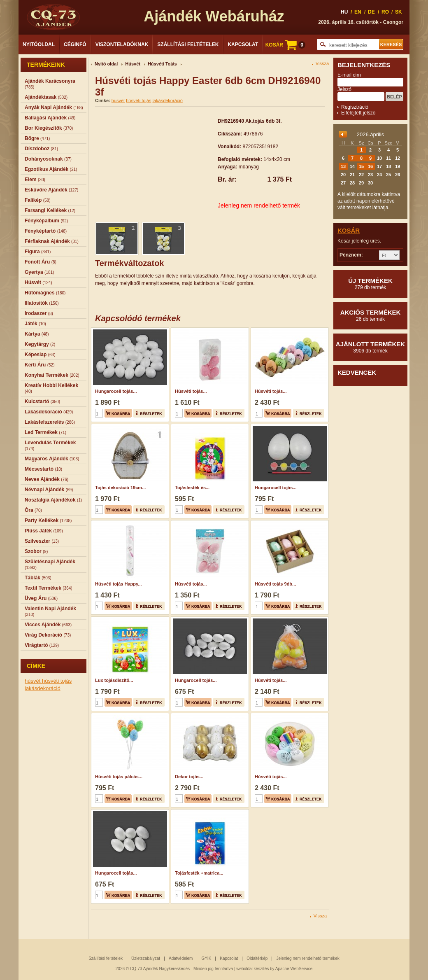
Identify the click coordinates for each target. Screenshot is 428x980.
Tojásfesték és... (192, 488)
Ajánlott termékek (370, 347)
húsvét (33, 681)
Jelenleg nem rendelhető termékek (308, 958)
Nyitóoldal (39, 44)
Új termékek (370, 284)
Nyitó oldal (106, 64)
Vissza (322, 64)
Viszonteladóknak (122, 44)
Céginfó (75, 44)
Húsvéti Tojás (162, 64)
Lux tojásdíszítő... (114, 680)
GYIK (206, 958)
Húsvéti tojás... (191, 391)
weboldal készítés (252, 969)
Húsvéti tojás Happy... (119, 584)
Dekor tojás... (189, 777)
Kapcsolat (243, 44)
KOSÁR (285, 45)
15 (361, 166)
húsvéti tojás (57, 681)
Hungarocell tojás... (116, 391)
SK (399, 12)
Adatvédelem (181, 958)
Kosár (349, 230)
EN (358, 12)
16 (370, 166)
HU (344, 12)
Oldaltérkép (257, 958)
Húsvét (133, 64)
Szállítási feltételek (188, 44)
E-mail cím (349, 75)
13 (343, 166)
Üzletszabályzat (146, 958)
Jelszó (344, 89)
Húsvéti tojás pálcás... (119, 777)
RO (385, 12)
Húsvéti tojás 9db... (275, 584)
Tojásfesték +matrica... (199, 873)
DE (371, 12)
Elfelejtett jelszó (358, 113)
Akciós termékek (370, 315)
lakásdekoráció (43, 688)
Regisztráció (355, 107)
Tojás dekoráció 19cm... (120, 488)
